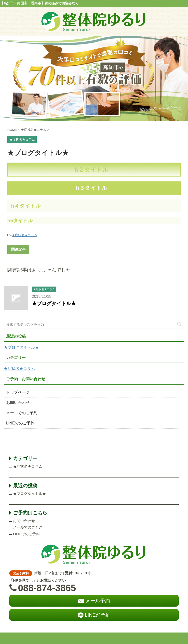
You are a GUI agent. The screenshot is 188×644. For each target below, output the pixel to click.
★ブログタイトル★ (54, 303)
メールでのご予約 (22, 413)
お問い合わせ (18, 403)
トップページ (18, 392)
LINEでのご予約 (20, 423)
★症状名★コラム (24, 235)
